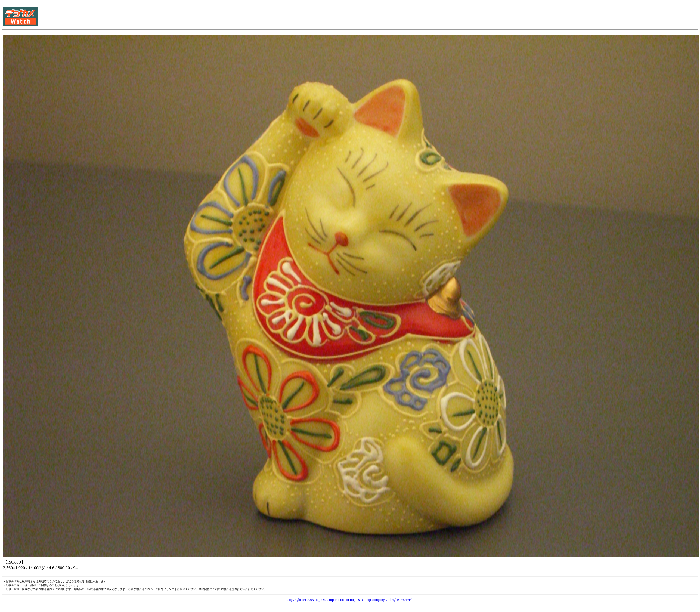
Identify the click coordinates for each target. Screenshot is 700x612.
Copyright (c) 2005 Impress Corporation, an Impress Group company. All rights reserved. (350, 600)
